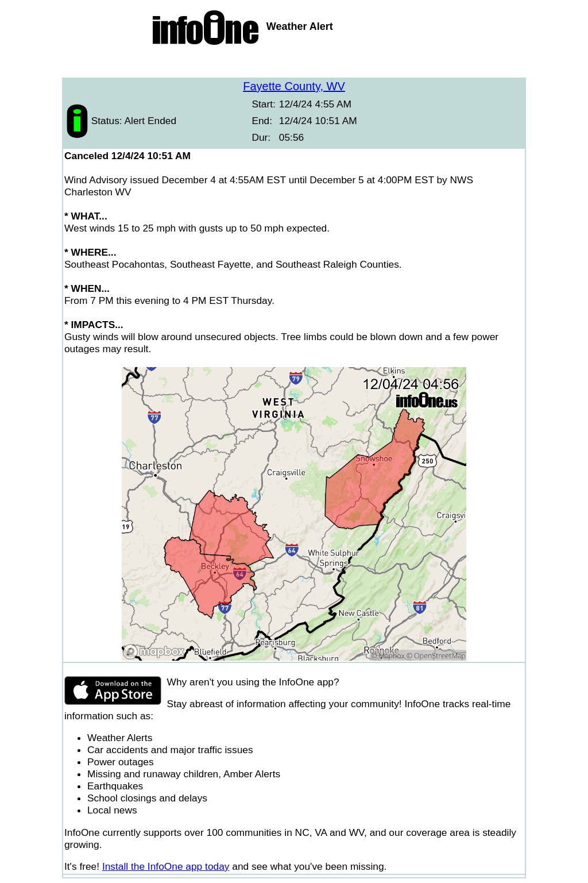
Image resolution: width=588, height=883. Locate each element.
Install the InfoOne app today (166, 866)
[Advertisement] (294, 63)
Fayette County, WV (294, 86)
